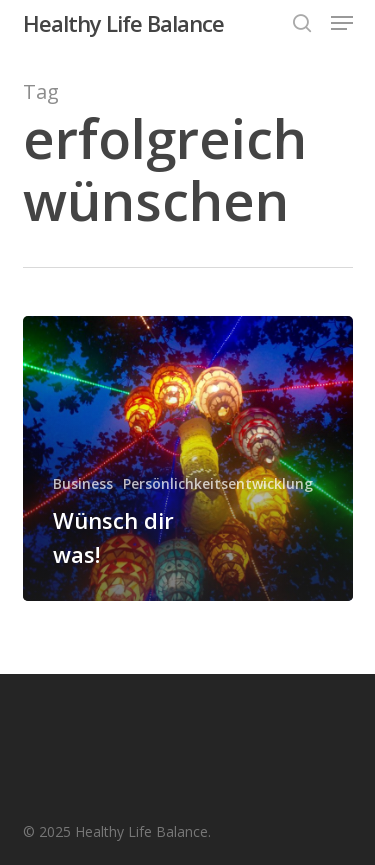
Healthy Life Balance (123, 23)
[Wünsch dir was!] (188, 458)
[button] (342, 23)
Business (83, 483)
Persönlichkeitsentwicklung (218, 483)
